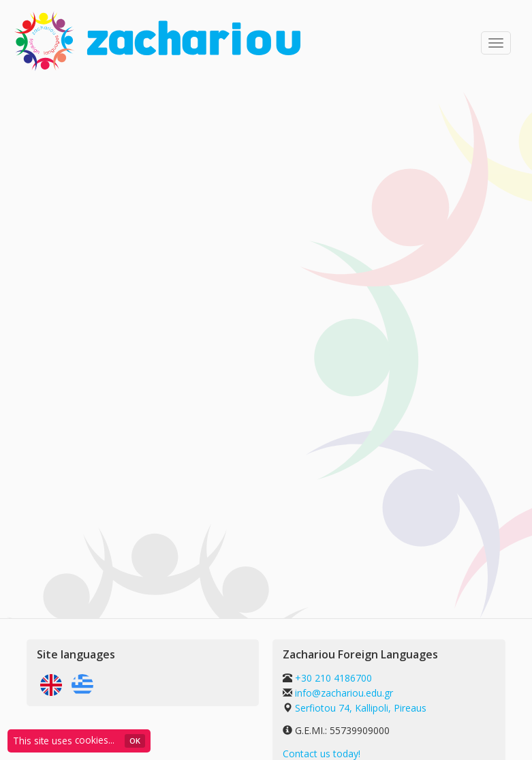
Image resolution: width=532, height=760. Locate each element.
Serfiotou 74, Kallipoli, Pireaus (361, 708)
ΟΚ (135, 741)
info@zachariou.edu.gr (344, 693)
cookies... (95, 740)
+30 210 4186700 (332, 678)
